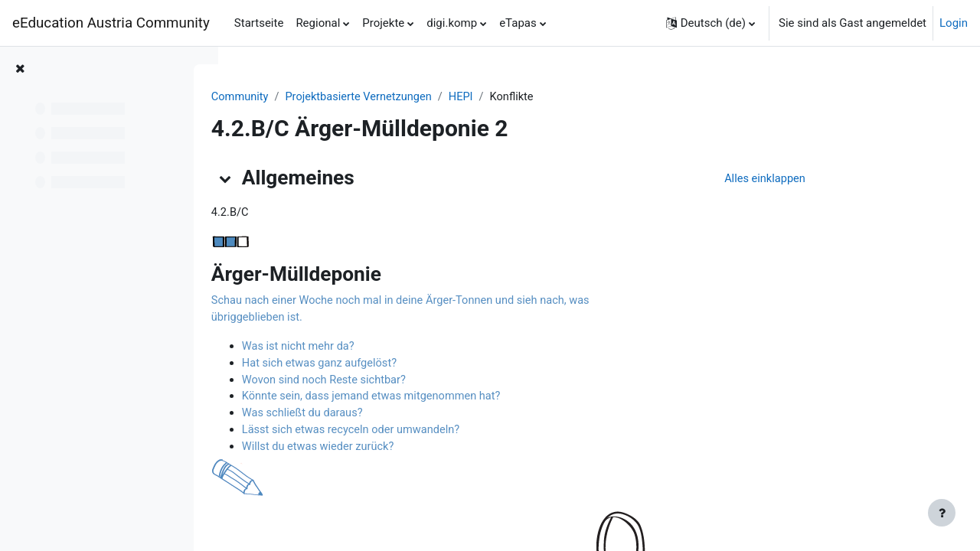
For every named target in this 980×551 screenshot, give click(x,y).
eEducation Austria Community (111, 23)
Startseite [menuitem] (259, 23)
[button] (710, 23)
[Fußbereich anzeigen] (942, 513)
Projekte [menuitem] (383, 23)
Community (317, 97)
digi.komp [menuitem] (452, 23)
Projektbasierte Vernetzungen (438, 97)
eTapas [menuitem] (518, 23)
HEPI (543, 97)
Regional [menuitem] (318, 23)
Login (954, 23)
